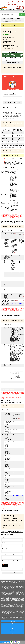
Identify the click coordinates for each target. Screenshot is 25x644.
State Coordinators (12, 626)
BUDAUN (19, 19)
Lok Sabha (8, 12)
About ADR (12, 624)
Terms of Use (12, 631)
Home (2, 12)
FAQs (12, 633)
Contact (12, 628)
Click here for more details (13, 63)
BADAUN (5, 20)
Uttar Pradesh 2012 (11, 19)
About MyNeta (12, 621)
